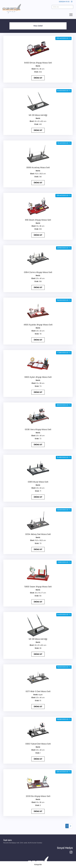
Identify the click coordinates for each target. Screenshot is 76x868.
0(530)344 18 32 (64, 2)
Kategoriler (38, 865)
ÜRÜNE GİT (38, 78)
